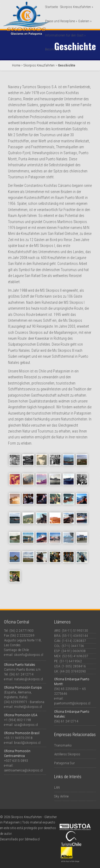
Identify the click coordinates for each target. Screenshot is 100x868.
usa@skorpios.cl (26, 725)
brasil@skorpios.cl (27, 743)
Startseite (51, 7)
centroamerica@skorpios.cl (23, 770)
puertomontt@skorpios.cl (72, 703)
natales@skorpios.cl (29, 679)
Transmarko (63, 745)
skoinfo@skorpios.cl (29, 655)
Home (16, 65)
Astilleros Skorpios (67, 754)
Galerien (85, 21)
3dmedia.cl (32, 839)
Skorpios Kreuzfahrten (77, 7)
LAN (57, 787)
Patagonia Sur (64, 763)
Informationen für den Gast (65, 35)
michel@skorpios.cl (28, 707)
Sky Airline (61, 796)
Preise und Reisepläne (61, 21)
